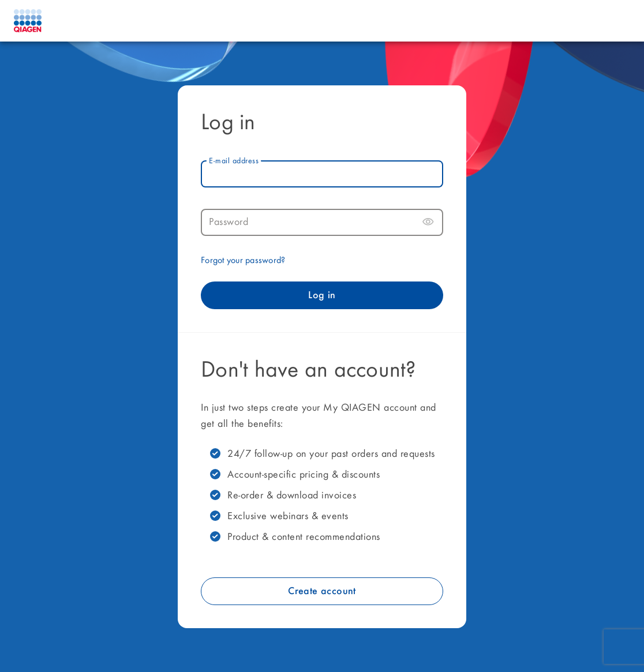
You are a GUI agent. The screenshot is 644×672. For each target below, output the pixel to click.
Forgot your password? (243, 261)
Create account (322, 591)
